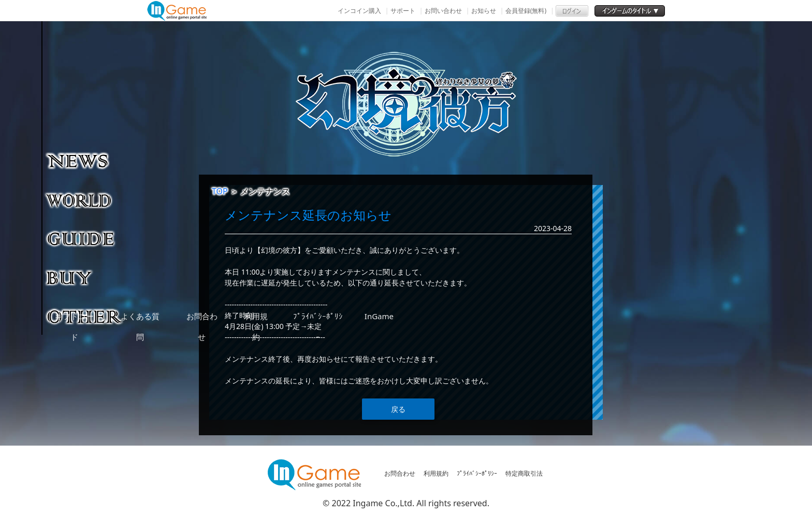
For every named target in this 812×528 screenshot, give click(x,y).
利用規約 (436, 473)
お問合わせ (400, 473)
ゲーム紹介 (85, 199)
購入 (85, 277)
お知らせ (484, 11)
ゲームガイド (85, 238)
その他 (85, 316)
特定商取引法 (524, 473)
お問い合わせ (443, 11)
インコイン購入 (359, 11)
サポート (403, 11)
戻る (398, 409)
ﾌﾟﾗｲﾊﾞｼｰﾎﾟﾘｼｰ (477, 473)
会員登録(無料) (526, 11)
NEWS (85, 161)
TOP (220, 191)
